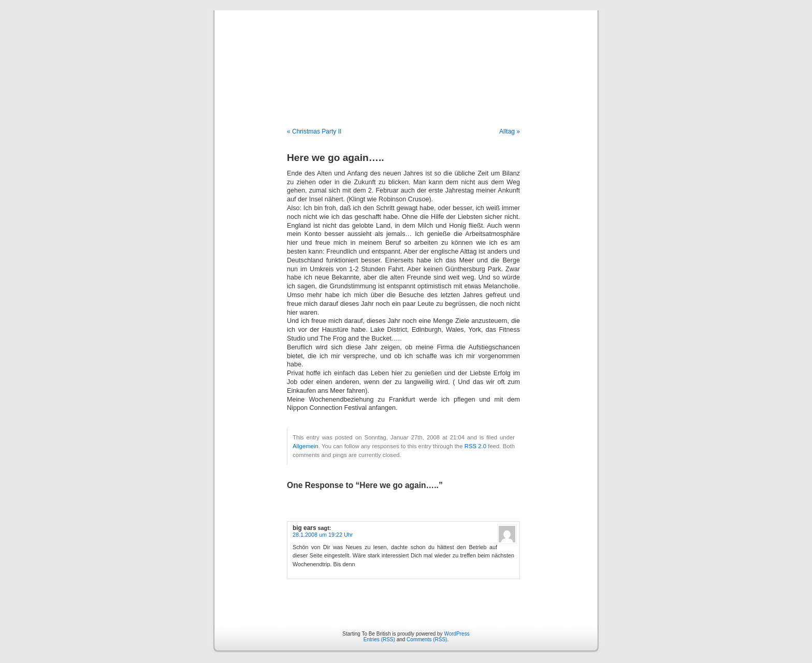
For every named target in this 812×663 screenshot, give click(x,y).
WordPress (456, 634)
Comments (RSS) (427, 639)
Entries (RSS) (379, 639)
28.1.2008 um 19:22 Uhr (323, 535)
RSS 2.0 (475, 446)
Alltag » (510, 131)
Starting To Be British (406, 58)
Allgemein (306, 446)
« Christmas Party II (314, 131)
